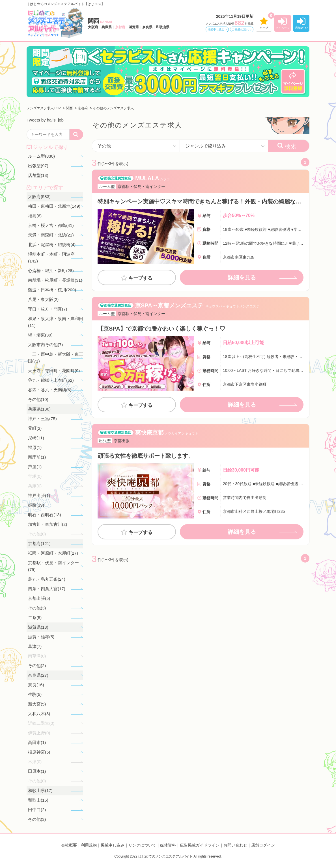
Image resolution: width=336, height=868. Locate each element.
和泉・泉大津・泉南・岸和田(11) (56, 322)
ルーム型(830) (41, 156)
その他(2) (37, 666)
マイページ (283, 28)
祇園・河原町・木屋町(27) (53, 553)
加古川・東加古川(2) (48, 524)
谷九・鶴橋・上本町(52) (51, 380)
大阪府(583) (39, 197)
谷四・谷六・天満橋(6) (50, 390)
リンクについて (142, 845)
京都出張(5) (39, 598)
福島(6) (35, 216)
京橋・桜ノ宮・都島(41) (51, 225)
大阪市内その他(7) (45, 345)
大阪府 (93, 27)
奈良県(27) (38, 675)
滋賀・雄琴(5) (41, 637)
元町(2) (35, 428)
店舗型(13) (38, 175)
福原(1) (35, 447)
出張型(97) (38, 166)
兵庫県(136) (39, 409)
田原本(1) (37, 771)
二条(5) (35, 618)
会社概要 (69, 845)
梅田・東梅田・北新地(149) (54, 206)
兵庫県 (107, 27)
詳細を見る (242, 277)
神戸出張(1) (39, 495)
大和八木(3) (39, 714)
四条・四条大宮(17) (47, 589)
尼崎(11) (36, 438)
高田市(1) (37, 742)
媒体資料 (168, 845)
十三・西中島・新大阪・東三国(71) (56, 358)
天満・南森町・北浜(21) (51, 235)
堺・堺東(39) (40, 335)
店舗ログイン (263, 845)
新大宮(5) (37, 704)
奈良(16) (36, 685)
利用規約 (89, 845)
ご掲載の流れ (240, 30)
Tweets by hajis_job (45, 120)
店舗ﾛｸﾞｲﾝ (301, 28)
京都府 (120, 27)
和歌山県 (163, 27)
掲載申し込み (216, 30)
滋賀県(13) (38, 627)
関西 (100, 21)
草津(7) (35, 646)
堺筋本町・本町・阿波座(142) (51, 258)
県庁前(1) (37, 457)
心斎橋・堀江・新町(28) (51, 271)
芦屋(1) (35, 467)
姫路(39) (36, 505)
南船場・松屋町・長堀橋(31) (55, 280)
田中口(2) (37, 810)
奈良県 (147, 27)
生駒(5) (35, 694)
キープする (140, 278)
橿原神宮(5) (39, 752)
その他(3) (37, 608)
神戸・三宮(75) (42, 419)
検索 (291, 146)
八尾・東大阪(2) (43, 299)
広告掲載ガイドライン (200, 845)
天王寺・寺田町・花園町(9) (54, 371)
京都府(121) (39, 543)
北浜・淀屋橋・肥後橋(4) (52, 245)
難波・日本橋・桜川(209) (52, 290)
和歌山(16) (38, 800)
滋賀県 (134, 27)
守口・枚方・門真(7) (48, 309)
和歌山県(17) (40, 790)
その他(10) (38, 399)
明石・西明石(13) (45, 515)
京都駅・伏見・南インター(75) (53, 566)
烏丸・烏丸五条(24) (47, 579)
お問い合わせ (235, 845)
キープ (264, 28)
